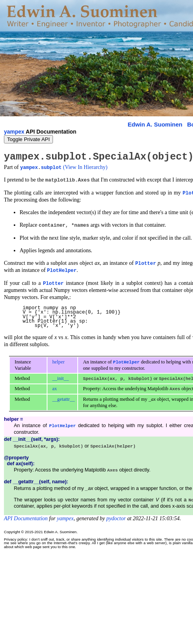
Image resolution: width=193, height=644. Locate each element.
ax (55, 387)
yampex (14, 132)
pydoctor (116, 516)
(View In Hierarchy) (85, 167)
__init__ (60, 377)
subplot (51, 167)
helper (58, 361)
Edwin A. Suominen (155, 124)
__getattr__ (63, 398)
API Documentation (26, 516)
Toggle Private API (28, 139)
